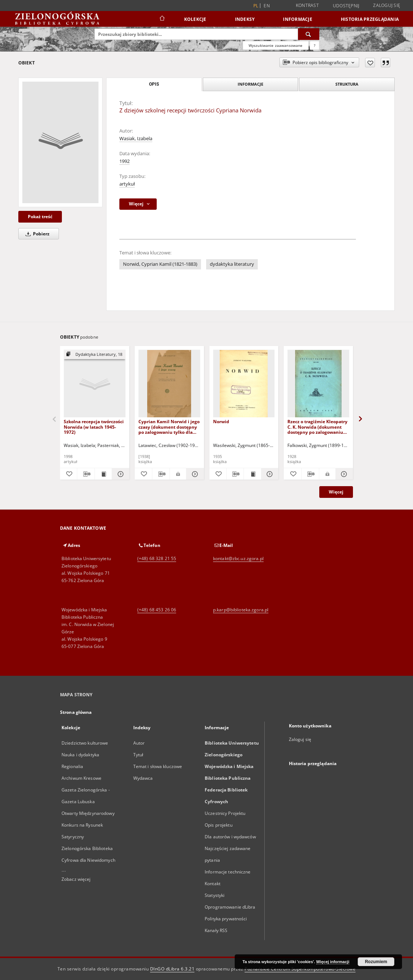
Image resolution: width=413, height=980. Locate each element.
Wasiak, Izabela (136, 139)
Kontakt (213, 884)
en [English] (267, 6)
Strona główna (76, 712)
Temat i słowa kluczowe (158, 766)
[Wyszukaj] (309, 34)
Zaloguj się (387, 5)
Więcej (336, 492)
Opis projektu (219, 825)
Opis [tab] (154, 84)
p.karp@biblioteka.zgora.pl (241, 610)
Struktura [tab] (347, 84)
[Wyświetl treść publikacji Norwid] (252, 474)
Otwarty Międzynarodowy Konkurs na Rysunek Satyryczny (88, 825)
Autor (139, 743)
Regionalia (72, 766)
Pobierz (36, 234)
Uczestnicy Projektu (225, 813)
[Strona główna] (162, 19)
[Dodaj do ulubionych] (370, 63)
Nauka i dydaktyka (80, 755)
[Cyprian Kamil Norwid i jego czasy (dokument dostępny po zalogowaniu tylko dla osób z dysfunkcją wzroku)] (169, 384)
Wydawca (143, 778)
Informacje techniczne (228, 872)
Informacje (298, 19)
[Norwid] (244, 384)
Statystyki (215, 895)
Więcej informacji (333, 962)
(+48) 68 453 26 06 (157, 610)
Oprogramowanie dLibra (230, 907)
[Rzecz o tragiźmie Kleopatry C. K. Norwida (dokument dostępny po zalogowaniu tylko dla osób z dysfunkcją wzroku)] (318, 384)
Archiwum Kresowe (81, 778)
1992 (124, 161)
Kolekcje (195, 19)
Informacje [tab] (250, 84)
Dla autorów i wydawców (230, 837)
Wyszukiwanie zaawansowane (276, 45)
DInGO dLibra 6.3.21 (172, 969)
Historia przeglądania (370, 19)
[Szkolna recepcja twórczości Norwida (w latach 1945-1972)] (95, 384)
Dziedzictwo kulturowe (85, 743)
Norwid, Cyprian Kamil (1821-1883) (160, 264)
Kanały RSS (216, 930)
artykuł (127, 184)
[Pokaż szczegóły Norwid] (269, 474)
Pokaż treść (40, 217)
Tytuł (138, 755)
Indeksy (245, 19)
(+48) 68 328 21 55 (157, 558)
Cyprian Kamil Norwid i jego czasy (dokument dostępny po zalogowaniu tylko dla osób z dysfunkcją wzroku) (169, 427)
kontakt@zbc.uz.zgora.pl (238, 558)
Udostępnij (346, 6)
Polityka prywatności (226, 919)
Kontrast (307, 5)
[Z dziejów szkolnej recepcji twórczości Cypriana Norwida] (60, 142)
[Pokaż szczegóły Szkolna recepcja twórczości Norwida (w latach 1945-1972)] (119, 474)
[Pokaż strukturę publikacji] (95, 355)
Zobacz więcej (76, 879)
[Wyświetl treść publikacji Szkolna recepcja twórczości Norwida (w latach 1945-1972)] (103, 474)
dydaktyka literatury (232, 264)
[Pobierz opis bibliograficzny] (86, 474)
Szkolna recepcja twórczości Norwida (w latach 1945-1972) (94, 427)
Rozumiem (376, 962)
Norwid (221, 422)
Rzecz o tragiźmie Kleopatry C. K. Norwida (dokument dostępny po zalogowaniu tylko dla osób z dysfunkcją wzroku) (317, 427)
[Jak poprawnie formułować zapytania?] (315, 45)
